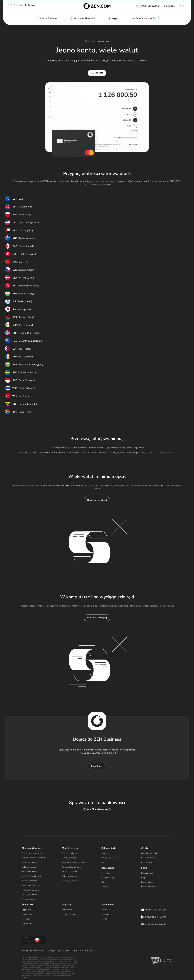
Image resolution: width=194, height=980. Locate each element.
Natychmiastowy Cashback (33, 858)
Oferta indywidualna (150, 853)
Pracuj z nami (147, 873)
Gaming (105, 882)
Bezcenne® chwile (30, 872)
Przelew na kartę (29, 899)
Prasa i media (147, 882)
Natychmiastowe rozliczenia (74, 863)
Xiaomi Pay (27, 919)
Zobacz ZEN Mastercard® (97, 809)
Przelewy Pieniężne (30, 890)
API (103, 863)
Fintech (105, 887)
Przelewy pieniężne (70, 881)
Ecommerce (106, 873)
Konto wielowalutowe (71, 867)
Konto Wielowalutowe (32, 876)
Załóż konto (97, 73)
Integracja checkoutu (110, 858)
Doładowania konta (30, 885)
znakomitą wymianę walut (58, 485)
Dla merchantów (149, 887)
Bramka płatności (149, 863)
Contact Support (69, 914)
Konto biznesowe (149, 858)
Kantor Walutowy (29, 863)
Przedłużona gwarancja (32, 853)
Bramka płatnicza (69, 853)
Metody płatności (69, 858)
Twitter (105, 919)
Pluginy (105, 853)
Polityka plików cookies (33, 951)
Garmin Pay (27, 923)
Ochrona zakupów (30, 867)
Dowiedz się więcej (97, 500)
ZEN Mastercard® (30, 881)
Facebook (105, 914)
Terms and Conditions (84, 951)
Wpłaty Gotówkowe (30, 895)
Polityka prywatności (59, 951)
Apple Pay (26, 910)
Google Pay (27, 914)
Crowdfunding (108, 878)
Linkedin (105, 910)
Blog (143, 878)
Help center (67, 910)
